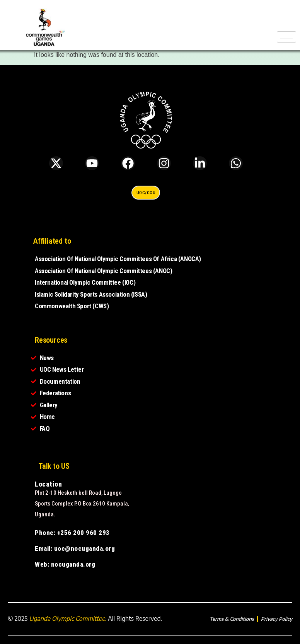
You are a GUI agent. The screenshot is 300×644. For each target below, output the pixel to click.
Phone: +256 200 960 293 (72, 533)
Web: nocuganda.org (65, 564)
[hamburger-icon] (286, 37)
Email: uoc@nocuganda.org (75, 548)
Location (48, 484)
